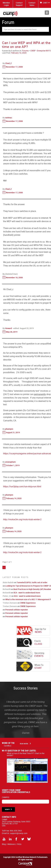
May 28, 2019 (12, 332)
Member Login (6, 4)
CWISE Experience (28, 603)
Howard (8, 328)
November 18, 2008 (14, 277)
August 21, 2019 (13, 432)
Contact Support (19, 4)
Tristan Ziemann (10, 603)
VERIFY (7, 809)
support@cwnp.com (19, 833)
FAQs (19, 844)
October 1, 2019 (13, 465)
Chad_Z (8, 63)
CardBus (8, 746)
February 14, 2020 (19, 53)
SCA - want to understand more (27, 593)
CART (45, 3)
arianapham (10, 462)
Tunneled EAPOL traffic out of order (32, 582)
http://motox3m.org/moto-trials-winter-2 (22, 519)
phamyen (9, 429)
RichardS (7, 589)
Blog (4, 844)
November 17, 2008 (14, 67)
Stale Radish (8, 582)
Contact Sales (32, 4)
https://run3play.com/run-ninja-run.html (22, 486)
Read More (24, 744)
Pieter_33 (7, 596)
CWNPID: (6, 797)
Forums (25, 51)
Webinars (11, 844)
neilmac (9, 118)
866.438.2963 (16, 831)
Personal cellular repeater (17, 610)
